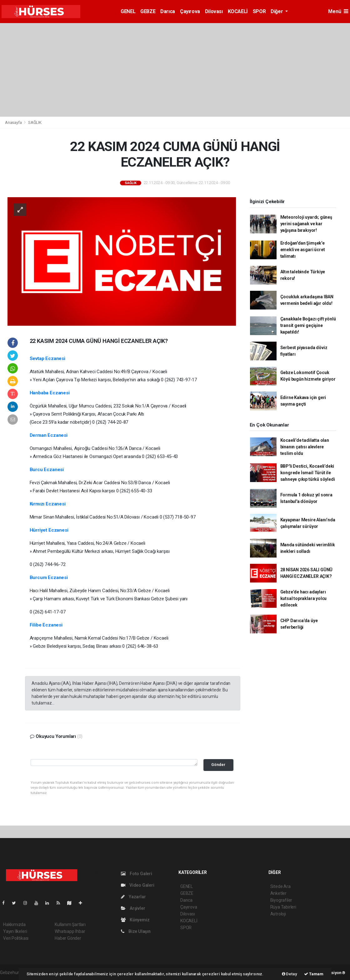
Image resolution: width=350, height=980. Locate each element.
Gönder (218, 765)
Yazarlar (133, 897)
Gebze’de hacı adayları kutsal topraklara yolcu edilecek (304, 598)
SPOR (259, 11)
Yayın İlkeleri (15, 931)
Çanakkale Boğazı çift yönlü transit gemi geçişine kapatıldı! (308, 325)
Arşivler (133, 908)
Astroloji (278, 914)
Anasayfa (14, 122)
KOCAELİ (238, 11)
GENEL (128, 11)
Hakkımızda (14, 924)
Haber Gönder (68, 938)
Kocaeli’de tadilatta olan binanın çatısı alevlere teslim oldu (305, 447)
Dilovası (214, 11)
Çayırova (190, 11)
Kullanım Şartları (70, 924)
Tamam (314, 974)
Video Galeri (137, 885)
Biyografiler (281, 900)
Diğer (277, 11)
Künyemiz (135, 920)
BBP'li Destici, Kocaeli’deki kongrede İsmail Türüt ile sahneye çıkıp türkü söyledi (308, 473)
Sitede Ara (280, 886)
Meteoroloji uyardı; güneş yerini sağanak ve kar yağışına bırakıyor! (306, 224)
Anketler (278, 893)
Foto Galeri (137, 874)
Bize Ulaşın (136, 931)
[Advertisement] (175, 70)
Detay (290, 974)
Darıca (168, 11)
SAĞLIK (35, 122)
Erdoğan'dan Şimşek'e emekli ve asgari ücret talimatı (303, 250)
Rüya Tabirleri (283, 907)
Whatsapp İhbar (70, 931)
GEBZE (148, 11)
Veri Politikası (16, 938)
